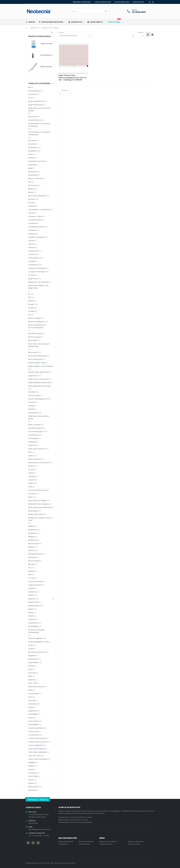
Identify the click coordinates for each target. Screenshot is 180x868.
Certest (31, 241)
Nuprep (31, 571)
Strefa (31, 707)
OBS (30, 575)
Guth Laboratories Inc (37, 449)
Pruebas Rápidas (35, 638)
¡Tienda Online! (84, 844)
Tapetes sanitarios (36, 728)
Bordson (32, 199)
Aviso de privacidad (122, 2)
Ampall (31, 158)
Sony (30, 697)
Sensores (32, 673)
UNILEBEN (32, 763)
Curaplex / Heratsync (37, 272)
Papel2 (31, 609)
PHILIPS (31, 616)
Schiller (31, 666)
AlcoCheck (33, 117)
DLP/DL (31, 301)
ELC (30, 315)
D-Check (32, 275)
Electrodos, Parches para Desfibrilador (39, 345)
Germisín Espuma (35, 428)
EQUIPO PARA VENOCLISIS (38, 372)
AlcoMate (32, 141)
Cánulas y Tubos (35, 216)
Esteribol (32, 392)
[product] (74, 55)
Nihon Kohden (80, 73)
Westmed (32, 790)
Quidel (31, 649)
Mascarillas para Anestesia (40, 507)
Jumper (31, 480)
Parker (31, 613)
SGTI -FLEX (32, 683)
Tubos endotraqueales (38, 759)
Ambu (31, 154)
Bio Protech (33, 185)
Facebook (28, 843)
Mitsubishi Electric (35, 554)
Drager (31, 304)
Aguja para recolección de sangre (39, 109)
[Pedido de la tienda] (75, 36)
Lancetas (32, 494)
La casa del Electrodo (37, 490)
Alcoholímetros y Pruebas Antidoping (39, 125)
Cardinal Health (35, 220)
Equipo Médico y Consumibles (41, 366)
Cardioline (32, 223)
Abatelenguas (34, 91)
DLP (30, 297)
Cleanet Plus (33, 251)
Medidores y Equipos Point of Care (40, 519)
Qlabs (31, 645)
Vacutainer (33, 773)
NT (29, 568)
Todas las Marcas (106, 844)
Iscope (31, 469)
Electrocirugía (34, 337)
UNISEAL (31, 766)
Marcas (30, 22)
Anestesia (32, 165)
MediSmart (33, 533)
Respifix (31, 656)
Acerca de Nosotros (66, 841)
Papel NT (88, 73)
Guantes (32, 445)
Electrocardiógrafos (37, 322)
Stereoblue (33, 704)
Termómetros (34, 735)
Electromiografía (35, 359)
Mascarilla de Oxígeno (38, 501)
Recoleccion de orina (37, 652)
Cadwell (32, 206)
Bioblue (31, 189)
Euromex (32, 402)
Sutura (31, 718)
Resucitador (33, 659)
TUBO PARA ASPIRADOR (38, 752)
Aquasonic (33, 172)
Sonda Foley (33, 694)
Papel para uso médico (108, 841)
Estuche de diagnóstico (38, 399)
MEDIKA (31, 526)
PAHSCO (32, 595)
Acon (30, 98)
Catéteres (32, 230)
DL (29, 294)
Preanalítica (33, 623)
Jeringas (32, 476)
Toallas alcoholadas (37, 738)
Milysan (31, 547)
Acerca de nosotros (103, 2)
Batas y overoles (35, 178)
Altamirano (33, 147)
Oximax (31, 588)
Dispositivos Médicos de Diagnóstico (38, 287)
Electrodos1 (33, 352)
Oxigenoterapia (35, 585)
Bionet (31, 192)
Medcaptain (33, 511)
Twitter (33, 843)
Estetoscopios (34, 395)
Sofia (30, 690)
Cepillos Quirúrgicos (37, 237)
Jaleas (31, 473)
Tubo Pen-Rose (35, 756)
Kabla (31, 483)
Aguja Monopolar (35, 105)
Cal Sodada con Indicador (39, 210)
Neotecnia (32, 557)
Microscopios (34, 544)
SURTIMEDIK (33, 714)
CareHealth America (37, 227)
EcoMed (31, 311)
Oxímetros (33, 592)
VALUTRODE (33, 776)
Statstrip (32, 700)
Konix (30, 487)
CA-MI (31, 203)
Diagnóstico (75, 22)
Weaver (31, 783)
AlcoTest (32, 144)
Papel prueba (34, 606)
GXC (30, 452)
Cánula (31, 213)
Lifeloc (31, 497)
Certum (31, 244)
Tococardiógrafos (36, 745)
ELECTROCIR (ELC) (35, 334)
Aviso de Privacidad (86, 841)
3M (29, 87)
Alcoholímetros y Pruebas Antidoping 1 (39, 133)
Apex (30, 168)
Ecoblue (31, 308)
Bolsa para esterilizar (37, 196)
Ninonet (31, 564)
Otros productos (35, 582)
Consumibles (34, 258)
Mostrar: (141, 32)
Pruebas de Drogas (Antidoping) (36, 631)
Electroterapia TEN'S (37, 363)
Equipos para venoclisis (38, 379)
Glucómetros (34, 435)
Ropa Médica (34, 662)
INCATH (31, 466)
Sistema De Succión (36, 687)
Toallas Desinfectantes (38, 742)
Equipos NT (33, 376)
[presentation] (51, 32)
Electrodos (33, 340)
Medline (31, 537)
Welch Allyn (33, 787)
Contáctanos (138, 2)
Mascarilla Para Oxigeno (38, 504)
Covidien (32, 261)
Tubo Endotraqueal (36, 749)
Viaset (31, 780)
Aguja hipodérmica (36, 101)
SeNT (30, 676)
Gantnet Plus (34, 413)
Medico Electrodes (36, 514)
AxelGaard (33, 175)
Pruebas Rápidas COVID (38, 642)
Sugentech (33, 711)
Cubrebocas (33, 265)
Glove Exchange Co (36, 432)
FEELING (31, 409)
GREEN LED (32, 442)
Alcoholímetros (35, 120)
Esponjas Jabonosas (136, 841)
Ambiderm (32, 151)
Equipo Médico (95, 22)
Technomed (33, 731)
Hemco (31, 456)
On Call (31, 578)
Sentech (32, 680)
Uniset (31, 769)
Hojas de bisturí (35, 459)
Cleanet (31, 248)
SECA (30, 669)
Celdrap (32, 234)
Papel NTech (33, 602)
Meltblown (32, 540)
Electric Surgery (35, 318)
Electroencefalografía (38, 356)
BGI (30, 182)
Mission (31, 550)
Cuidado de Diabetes (37, 268)
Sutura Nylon (33, 721)
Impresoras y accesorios (39, 463)
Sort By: (61, 32)
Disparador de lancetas (38, 282)
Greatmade (33, 438)
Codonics (32, 254)
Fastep (31, 406)
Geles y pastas (34, 425)
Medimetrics (33, 530)
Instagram (38, 843)
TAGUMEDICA (34, 725)
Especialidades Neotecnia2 (67, 73)
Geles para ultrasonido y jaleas (39, 417)
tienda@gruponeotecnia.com (40, 829)
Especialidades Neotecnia (51, 22)
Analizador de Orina (37, 161)
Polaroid (32, 619)
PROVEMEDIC (33, 626)
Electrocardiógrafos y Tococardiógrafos (37, 326)
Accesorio (32, 94)
